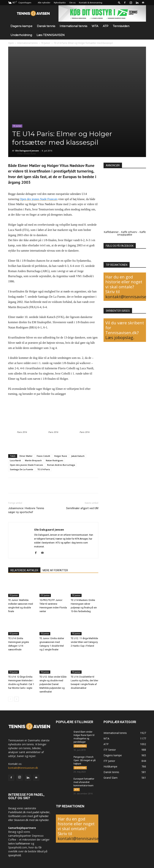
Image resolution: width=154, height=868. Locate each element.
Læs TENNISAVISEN (51, 35)
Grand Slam (80, 746)
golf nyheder (41, 816)
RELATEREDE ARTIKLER (24, 570)
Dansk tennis (46, 26)
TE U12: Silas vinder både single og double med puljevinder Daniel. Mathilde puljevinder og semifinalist (53, 684)
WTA (95, 26)
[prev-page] (11, 699)
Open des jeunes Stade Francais (26, 465)
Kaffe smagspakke (131, 233)
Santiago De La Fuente (22, 469)
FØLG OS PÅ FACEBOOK (120, 246)
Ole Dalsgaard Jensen (27, 151)
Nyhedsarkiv (60, 3)
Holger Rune (61, 456)
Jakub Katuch (78, 456)
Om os (72, 3)
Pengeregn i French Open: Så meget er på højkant (85, 760)
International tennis (73, 26)
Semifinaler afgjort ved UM (82, 508)
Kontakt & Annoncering (91, 3)
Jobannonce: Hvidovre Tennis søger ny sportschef (26, 510)
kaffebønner (23, 843)
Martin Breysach (33, 460)
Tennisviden (121, 26)
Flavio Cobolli (43, 456)
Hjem (11, 43)
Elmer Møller (26, 456)
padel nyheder (41, 812)
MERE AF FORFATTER (55, 570)
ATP (106, 26)
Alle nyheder (44, 3)
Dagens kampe (21, 26)
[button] (119, 3)
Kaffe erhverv (129, 232)
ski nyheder (42, 820)
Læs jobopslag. (120, 337)
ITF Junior (45, 595)
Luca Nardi (15, 460)
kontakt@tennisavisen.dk (23, 768)
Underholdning (21, 35)
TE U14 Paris (44, 469)
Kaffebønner (111, 232)
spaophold (15, 855)
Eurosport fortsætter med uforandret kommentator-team (84, 782)
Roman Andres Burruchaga (61, 465)
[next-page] (16, 699)
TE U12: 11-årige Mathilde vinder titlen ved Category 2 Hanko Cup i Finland (84, 642)
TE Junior (46, 43)
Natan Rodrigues (54, 460)
